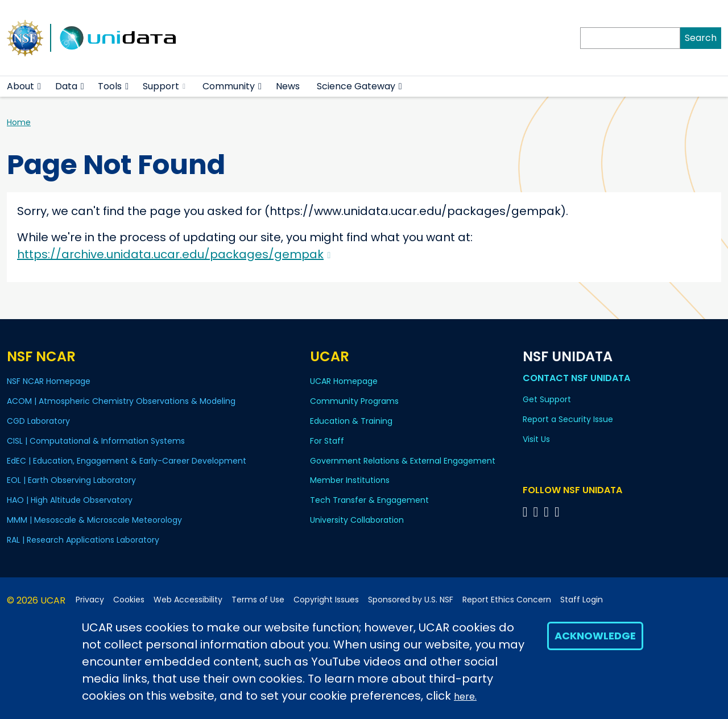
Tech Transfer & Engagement (369, 500)
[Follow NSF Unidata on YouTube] (537, 512)
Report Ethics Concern (507, 600)
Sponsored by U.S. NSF (411, 600)
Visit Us (536, 439)
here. (465, 697)
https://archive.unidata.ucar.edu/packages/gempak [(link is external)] (174, 254)
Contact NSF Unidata (576, 378)
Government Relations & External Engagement (403, 461)
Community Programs (354, 401)
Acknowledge (595, 636)
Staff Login (582, 600)
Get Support (547, 399)
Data (66, 86)
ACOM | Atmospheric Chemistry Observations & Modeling (121, 401)
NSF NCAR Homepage (49, 381)
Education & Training (351, 421)
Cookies (129, 600)
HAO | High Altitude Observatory (70, 500)
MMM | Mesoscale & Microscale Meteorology (94, 520)
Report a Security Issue (568, 419)
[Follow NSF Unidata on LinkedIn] (548, 512)
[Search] (630, 38)
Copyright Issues (326, 600)
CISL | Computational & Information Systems (96, 441)
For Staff (327, 441)
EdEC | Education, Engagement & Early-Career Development (127, 461)
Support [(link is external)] (164, 86)
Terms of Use (258, 600)
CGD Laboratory (38, 421)
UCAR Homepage (344, 381)
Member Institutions (350, 480)
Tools (110, 86)
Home (19, 122)
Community (229, 86)
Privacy (90, 600)
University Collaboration (357, 520)
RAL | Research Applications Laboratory (83, 540)
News (288, 86)
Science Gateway (356, 86)
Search (701, 38)
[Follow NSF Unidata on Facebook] (559, 512)
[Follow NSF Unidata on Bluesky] (527, 512)
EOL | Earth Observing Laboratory (71, 480)
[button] (40, 86)
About (20, 86)
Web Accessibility (188, 600)
